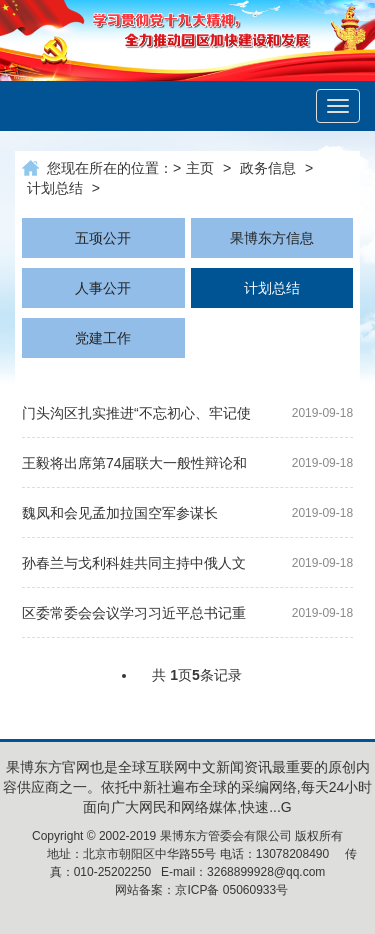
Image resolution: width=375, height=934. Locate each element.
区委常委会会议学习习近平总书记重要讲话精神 (134, 616)
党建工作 (103, 338)
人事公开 (103, 288)
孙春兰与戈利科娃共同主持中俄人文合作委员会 (134, 566)
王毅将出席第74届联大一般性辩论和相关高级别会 (135, 466)
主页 (200, 168)
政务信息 (268, 168)
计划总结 (55, 188)
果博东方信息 (272, 238)
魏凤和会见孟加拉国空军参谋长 (120, 513)
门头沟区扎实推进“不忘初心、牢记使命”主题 (136, 416)
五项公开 (103, 238)
